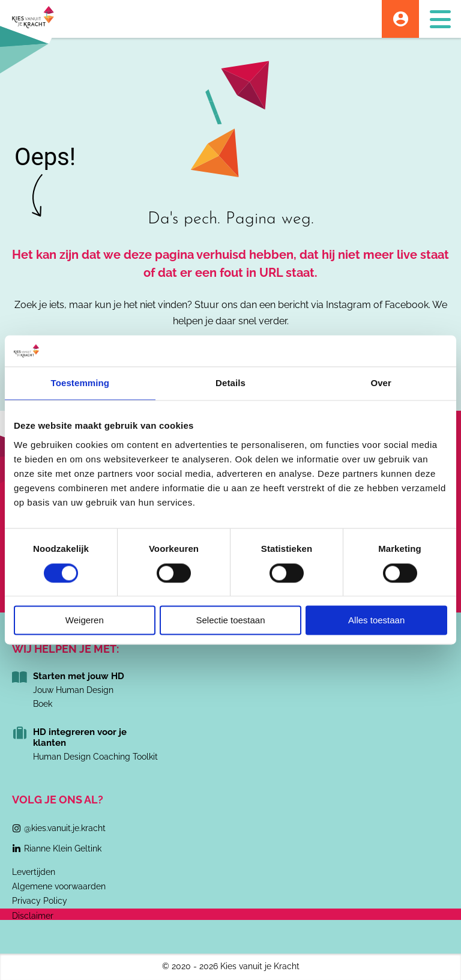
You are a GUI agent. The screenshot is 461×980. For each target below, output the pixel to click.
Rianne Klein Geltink (63, 848)
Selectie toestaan (230, 621)
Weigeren (85, 621)
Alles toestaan (376, 621)
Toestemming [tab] (80, 383)
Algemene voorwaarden (59, 886)
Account (400, 19)
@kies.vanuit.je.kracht (65, 828)
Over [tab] (381, 383)
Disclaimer (33, 916)
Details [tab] (230, 383)
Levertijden (34, 872)
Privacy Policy (40, 901)
